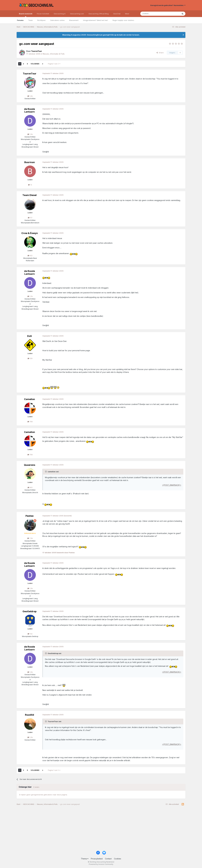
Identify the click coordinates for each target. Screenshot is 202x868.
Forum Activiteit (43, 14)
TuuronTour (30, 74)
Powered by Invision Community (101, 864)
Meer (127, 14)
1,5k (30, 134)
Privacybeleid (97, 859)
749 (30, 422)
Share (160, 53)
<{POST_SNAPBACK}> (172, 485)
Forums (20, 20)
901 (30, 487)
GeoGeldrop (30, 611)
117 (30, 218)
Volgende (35, 64)
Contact (108, 859)
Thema (85, 859)
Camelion (30, 399)
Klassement (74, 20)
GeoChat (117, 14)
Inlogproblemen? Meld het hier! (96, 20)
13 (30, 185)
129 (30, 358)
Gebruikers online (57, 20)
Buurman (30, 162)
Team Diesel (30, 195)
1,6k (30, 96)
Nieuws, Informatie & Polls (54, 54)
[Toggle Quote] (46, 472)
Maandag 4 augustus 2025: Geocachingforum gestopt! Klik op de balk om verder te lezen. (101, 35)
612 (30, 256)
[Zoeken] (152, 14)
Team (30, 20)
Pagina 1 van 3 (54, 64)
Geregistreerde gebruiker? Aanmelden (168, 5)
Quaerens (30, 465)
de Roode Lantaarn (30, 110)
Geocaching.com (77, 14)
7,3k (30, 538)
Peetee (30, 516)
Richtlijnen (41, 20)
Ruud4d (30, 715)
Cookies (118, 859)
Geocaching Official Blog (99, 14)
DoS (30, 336)
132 (30, 634)
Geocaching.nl (60, 14)
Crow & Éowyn (30, 233)
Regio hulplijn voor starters (123, 20)
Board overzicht (26, 15)
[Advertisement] (94, 829)
